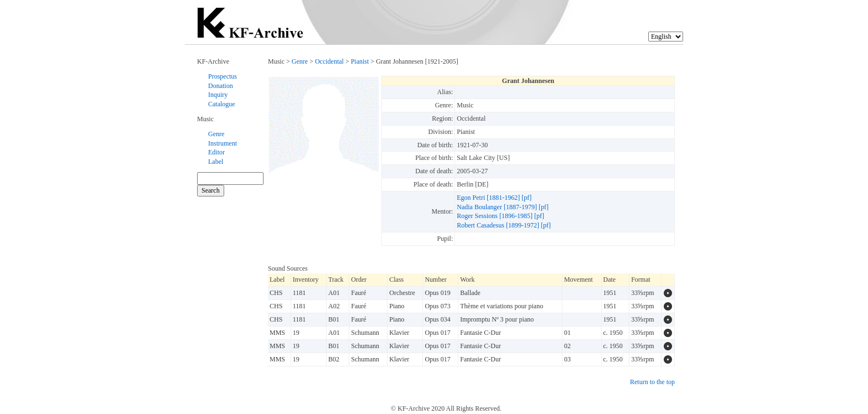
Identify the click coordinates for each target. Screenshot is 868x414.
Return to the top (652, 382)
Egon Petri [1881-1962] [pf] (494, 198)
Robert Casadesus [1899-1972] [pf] (504, 225)
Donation (221, 86)
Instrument (223, 143)
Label (216, 162)
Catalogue (222, 104)
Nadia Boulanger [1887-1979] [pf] (503, 207)
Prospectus (223, 76)
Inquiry (218, 95)
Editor (216, 152)
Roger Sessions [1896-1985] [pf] (500, 216)
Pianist (360, 61)
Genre (216, 134)
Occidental (329, 61)
